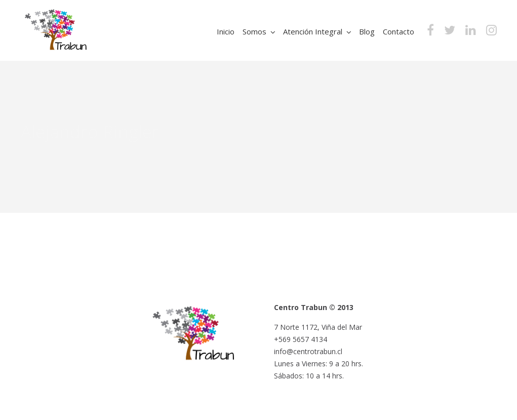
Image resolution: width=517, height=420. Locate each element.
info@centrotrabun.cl (308, 351)
